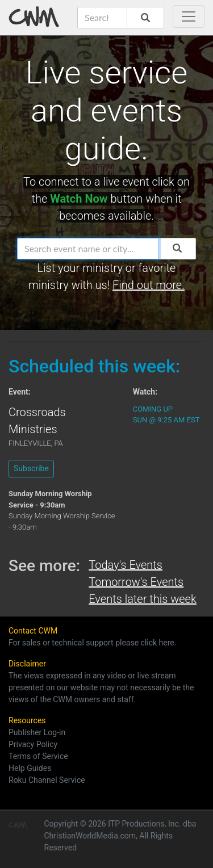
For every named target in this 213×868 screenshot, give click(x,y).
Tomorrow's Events (136, 582)
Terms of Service (38, 756)
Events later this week (142, 599)
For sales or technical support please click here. (92, 643)
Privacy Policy (33, 744)
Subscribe (31, 468)
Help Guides (30, 768)
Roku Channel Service (47, 780)
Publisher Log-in (37, 732)
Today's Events (126, 565)
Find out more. (149, 285)
